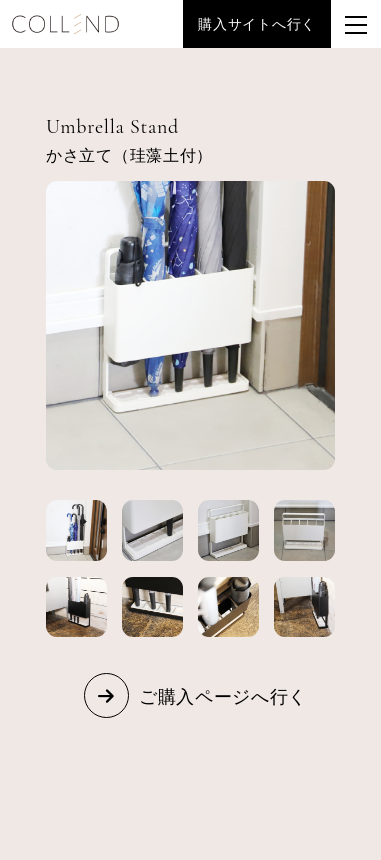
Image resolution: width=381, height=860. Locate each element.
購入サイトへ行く (257, 23)
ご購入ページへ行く (223, 696)
